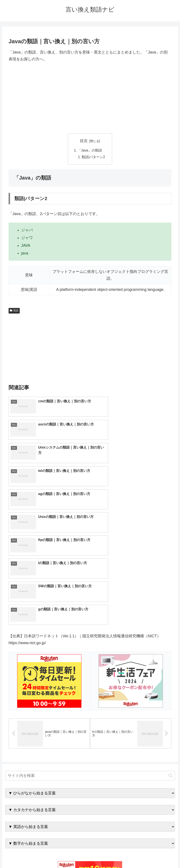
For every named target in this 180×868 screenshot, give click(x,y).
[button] (170, 662)
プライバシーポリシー (106, 855)
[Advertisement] (90, 98)
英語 (14, 311)
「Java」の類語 (90, 150)
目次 (84, 141)
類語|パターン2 (94, 158)
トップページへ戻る (73, 855)
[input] (90, 663)
